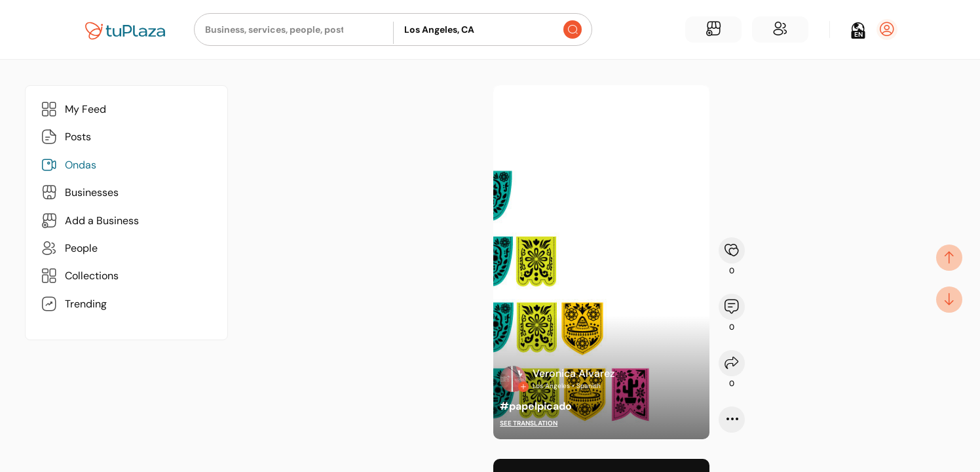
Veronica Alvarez (574, 373)
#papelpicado (536, 406)
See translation (529, 423)
